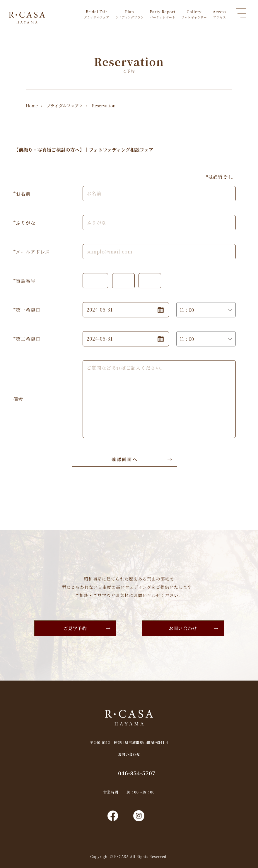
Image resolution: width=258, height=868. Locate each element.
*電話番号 (24, 281)
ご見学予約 (75, 628)
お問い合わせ (183, 628)
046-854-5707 (137, 773)
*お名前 (22, 194)
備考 (18, 399)
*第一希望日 (27, 310)
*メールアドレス (31, 252)
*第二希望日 (27, 339)
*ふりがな (24, 223)
